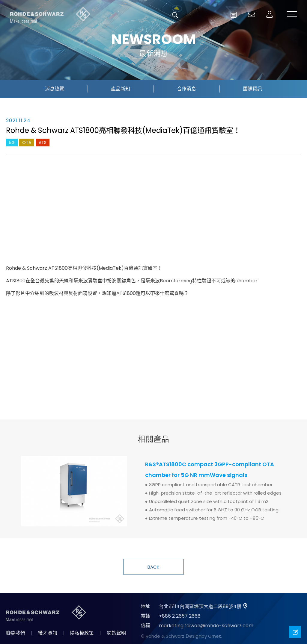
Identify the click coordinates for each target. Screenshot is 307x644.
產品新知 (121, 89)
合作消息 (186, 89)
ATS (43, 143)
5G (12, 143)
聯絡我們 (16, 633)
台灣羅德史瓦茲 (50, 15)
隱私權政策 (82, 633)
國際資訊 (252, 89)
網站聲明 (116, 633)
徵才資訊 (48, 633)
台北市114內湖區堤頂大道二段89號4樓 (200, 606)
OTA (27, 143)
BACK (153, 567)
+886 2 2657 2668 (180, 616)
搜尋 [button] (175, 15)
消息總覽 (55, 89)
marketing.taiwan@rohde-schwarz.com (206, 626)
